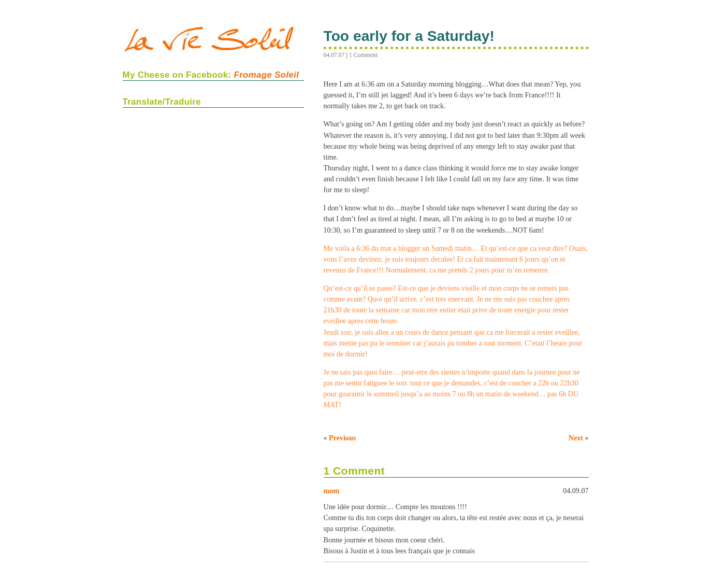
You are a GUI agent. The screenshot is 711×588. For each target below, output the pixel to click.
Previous (342, 438)
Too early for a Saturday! (409, 36)
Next (576, 438)
